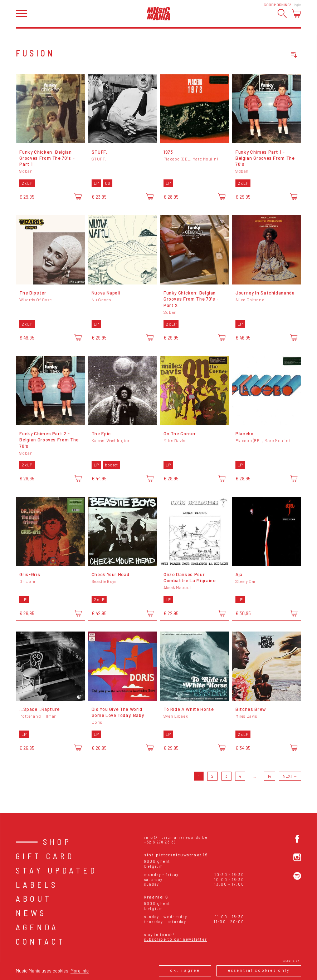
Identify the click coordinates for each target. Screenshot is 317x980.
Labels (37, 885)
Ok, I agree (185, 970)
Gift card (45, 856)
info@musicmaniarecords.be (176, 837)
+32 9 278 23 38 (160, 842)
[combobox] (268, 55)
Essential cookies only (259, 970)
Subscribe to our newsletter (175, 939)
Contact (41, 941)
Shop (57, 842)
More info (80, 971)
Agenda (37, 927)
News (31, 913)
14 (269, 776)
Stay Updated (57, 870)
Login (298, 5)
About (34, 899)
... (254, 776)
